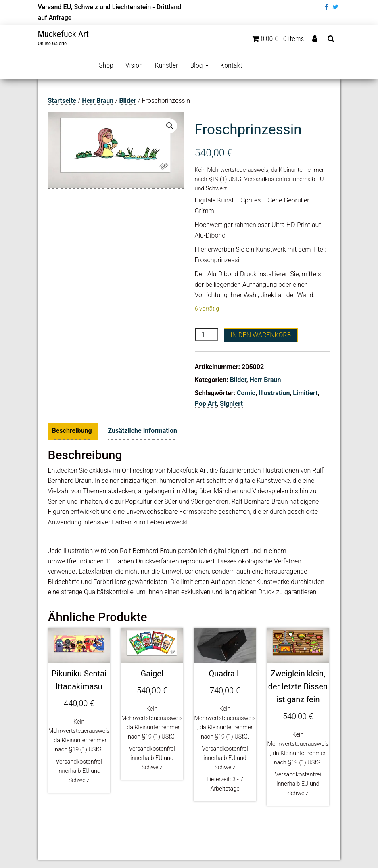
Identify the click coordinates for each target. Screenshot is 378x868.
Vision (134, 65)
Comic (246, 393)
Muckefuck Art (64, 34)
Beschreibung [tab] (72, 431)
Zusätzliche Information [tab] (142, 431)
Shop (106, 65)
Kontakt (232, 65)
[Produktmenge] (207, 335)
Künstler (167, 65)
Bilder (127, 101)
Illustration (274, 393)
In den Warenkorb (261, 335)
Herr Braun (98, 101)
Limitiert (305, 393)
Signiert (231, 404)
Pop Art (206, 404)
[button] (170, 126)
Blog (199, 65)
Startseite (62, 101)
